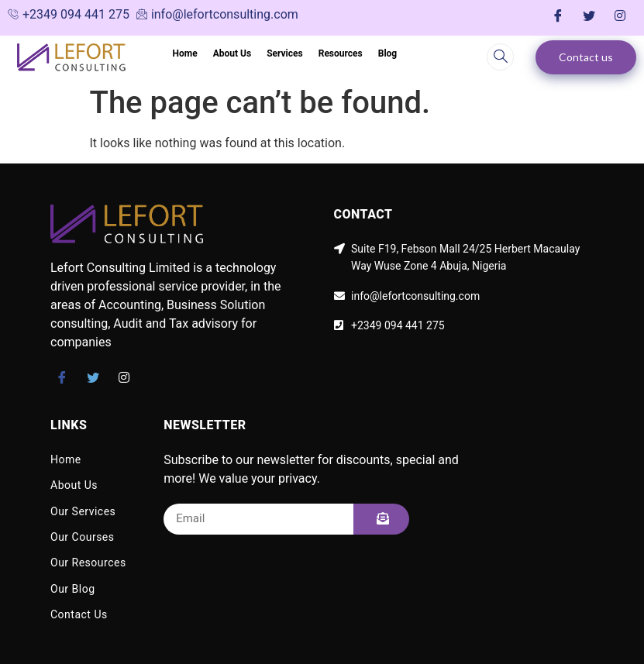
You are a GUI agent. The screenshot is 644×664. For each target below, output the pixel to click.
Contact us (586, 57)
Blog (387, 53)
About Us (232, 53)
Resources (341, 53)
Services (285, 53)
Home (185, 53)
